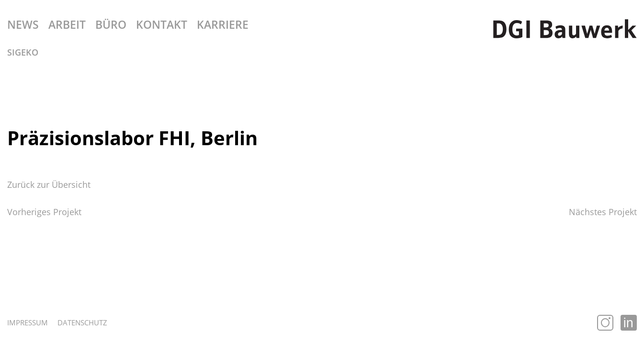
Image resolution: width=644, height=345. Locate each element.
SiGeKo (23, 52)
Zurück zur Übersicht (49, 184)
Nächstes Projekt (603, 212)
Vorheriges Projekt (44, 212)
